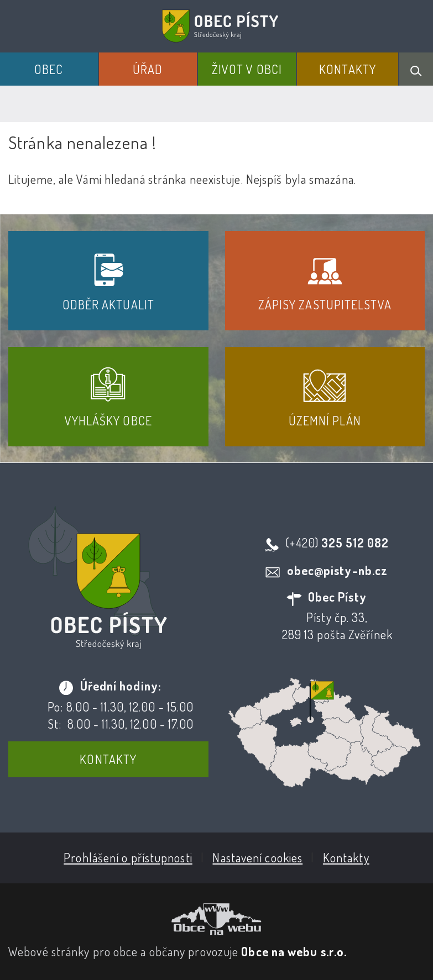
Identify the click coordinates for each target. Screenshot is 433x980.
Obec (49, 69)
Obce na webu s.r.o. (294, 951)
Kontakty (348, 69)
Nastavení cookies (257, 857)
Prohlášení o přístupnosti (128, 857)
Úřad (148, 69)
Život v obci (247, 69)
